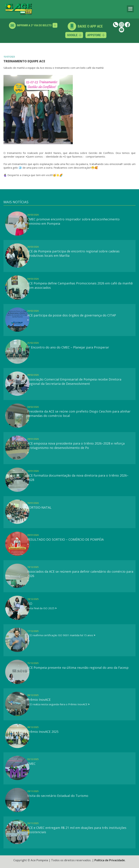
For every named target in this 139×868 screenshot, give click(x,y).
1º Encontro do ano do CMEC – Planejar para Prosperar (68, 347)
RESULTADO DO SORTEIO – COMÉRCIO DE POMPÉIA (65, 539)
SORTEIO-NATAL (39, 507)
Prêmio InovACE (39, 700)
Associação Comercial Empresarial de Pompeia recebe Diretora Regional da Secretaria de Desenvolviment (74, 382)
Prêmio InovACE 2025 (43, 732)
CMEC (31, 764)
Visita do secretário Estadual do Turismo (58, 796)
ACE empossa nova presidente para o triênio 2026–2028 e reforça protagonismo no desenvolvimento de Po (76, 446)
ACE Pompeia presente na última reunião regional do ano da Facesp (78, 668)
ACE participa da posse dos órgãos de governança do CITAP (72, 315)
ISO (30, 603)
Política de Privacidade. (110, 858)
